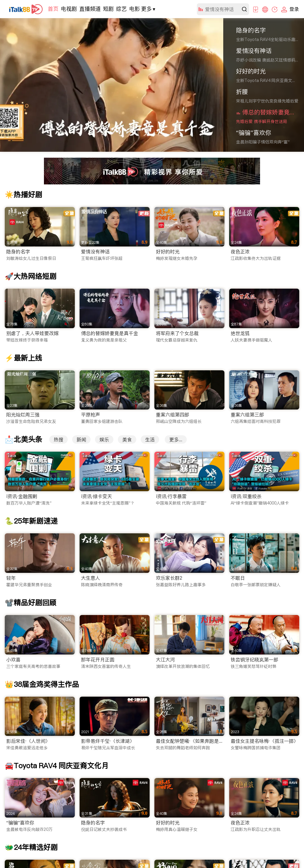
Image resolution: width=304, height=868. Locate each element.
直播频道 (90, 9)
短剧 (108, 9)
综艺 (121, 9)
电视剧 (69, 9)
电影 (134, 9)
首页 (53, 9)
